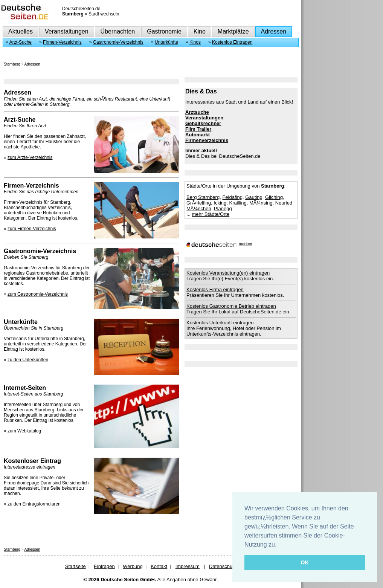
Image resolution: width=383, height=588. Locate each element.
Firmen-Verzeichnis (62, 42)
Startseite (76, 566)
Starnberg (12, 64)
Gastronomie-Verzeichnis (118, 42)
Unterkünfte (166, 42)
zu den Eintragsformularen (34, 504)
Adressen (274, 31)
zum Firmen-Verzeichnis (32, 229)
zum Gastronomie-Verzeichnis (38, 294)
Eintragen (104, 566)
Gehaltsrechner (203, 123)
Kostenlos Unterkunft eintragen (220, 323)
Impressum (188, 566)
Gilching (274, 197)
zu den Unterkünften (28, 360)
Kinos (195, 42)
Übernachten (118, 31)
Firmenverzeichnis (207, 140)
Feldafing (232, 197)
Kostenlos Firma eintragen (215, 289)
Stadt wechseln (104, 14)
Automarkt (198, 135)
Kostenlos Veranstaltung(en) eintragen (228, 273)
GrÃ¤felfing (199, 203)
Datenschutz (223, 566)
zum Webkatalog (24, 431)
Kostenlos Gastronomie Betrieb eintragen (231, 306)
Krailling (238, 203)
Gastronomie (164, 31)
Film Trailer (198, 129)
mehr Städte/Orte (211, 214)
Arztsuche (197, 112)
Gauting (254, 197)
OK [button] (305, 562)
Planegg (223, 208)
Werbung (133, 566)
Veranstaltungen (67, 31)
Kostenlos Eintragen (232, 42)
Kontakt (159, 566)
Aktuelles (21, 31)
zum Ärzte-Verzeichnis (30, 157)
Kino (200, 31)
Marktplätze (233, 31)
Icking (220, 203)
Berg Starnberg (203, 197)
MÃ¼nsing (261, 203)
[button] (279, 545)
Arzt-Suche (21, 42)
